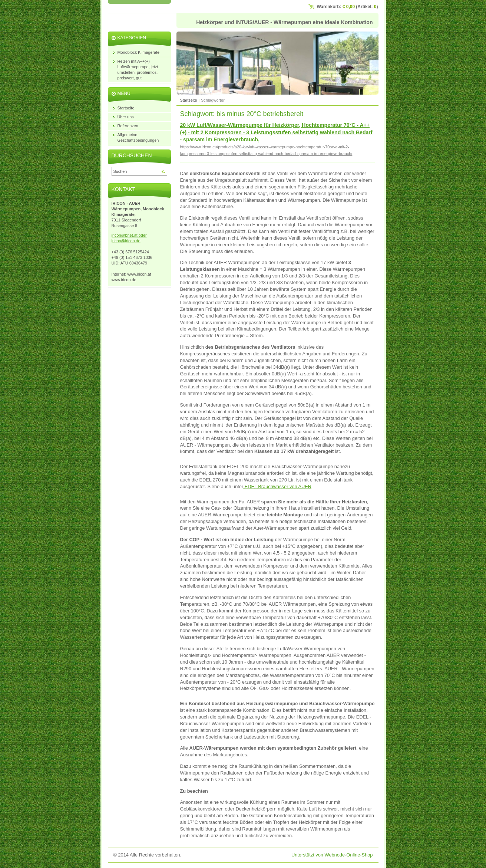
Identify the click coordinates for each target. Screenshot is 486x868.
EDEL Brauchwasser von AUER (277, 486)
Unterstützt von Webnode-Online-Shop (332, 855)
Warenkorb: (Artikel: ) (348, 7)
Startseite (189, 100)
